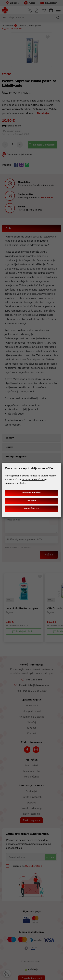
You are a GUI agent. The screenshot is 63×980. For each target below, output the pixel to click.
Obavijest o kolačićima (33, 479)
